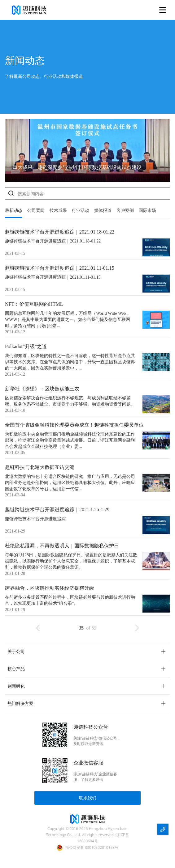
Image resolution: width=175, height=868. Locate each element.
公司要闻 (36, 211)
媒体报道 (103, 211)
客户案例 (125, 211)
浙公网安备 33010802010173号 (92, 847)
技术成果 (58, 211)
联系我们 (88, 798)
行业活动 (81, 211)
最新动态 (14, 211)
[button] (87, 651)
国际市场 (147, 211)
